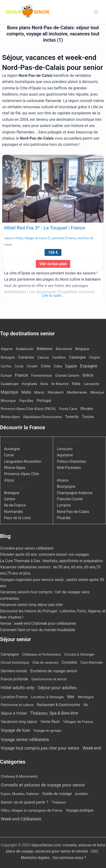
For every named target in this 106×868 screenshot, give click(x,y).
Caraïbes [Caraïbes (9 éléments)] (59, 358)
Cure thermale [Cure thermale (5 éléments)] (92, 663)
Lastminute (57, 238)
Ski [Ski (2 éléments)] (86, 705)
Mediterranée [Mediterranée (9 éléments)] (77, 393)
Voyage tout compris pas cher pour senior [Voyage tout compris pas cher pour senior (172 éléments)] (40, 748)
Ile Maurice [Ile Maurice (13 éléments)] (60, 384)
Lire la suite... (53, 295)
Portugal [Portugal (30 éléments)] (44, 401)
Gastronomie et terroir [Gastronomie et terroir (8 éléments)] (49, 679)
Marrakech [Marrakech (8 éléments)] (56, 392)
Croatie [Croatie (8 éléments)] (32, 366)
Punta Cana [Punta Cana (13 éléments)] (68, 409)
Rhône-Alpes (15, 468)
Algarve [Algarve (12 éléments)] (7, 349)
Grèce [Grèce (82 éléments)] (88, 375)
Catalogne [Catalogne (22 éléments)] (77, 357)
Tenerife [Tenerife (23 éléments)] (72, 417)
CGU (95, 851)
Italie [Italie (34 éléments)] (76, 384)
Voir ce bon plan (53, 264)
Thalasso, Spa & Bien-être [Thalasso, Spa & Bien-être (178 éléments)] (54, 713)
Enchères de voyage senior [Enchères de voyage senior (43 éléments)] (54, 671)
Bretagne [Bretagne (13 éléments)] (8, 357)
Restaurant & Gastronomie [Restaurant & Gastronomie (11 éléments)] (59, 705)
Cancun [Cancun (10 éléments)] (43, 358)
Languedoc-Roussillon (23, 461)
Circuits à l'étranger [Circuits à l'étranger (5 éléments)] (79, 654)
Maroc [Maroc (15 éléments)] (39, 392)
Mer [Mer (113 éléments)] (71, 697)
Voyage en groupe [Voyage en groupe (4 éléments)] (47, 731)
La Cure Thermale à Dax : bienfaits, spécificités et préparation (51, 561)
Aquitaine (65, 455)
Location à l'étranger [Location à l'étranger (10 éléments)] (47, 697)
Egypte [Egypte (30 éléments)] (71, 366)
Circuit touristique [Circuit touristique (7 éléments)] (15, 663)
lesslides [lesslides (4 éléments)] (82, 794)
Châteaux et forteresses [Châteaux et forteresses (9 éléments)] (41, 654)
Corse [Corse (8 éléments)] (19, 366)
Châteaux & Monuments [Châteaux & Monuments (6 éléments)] (19, 776)
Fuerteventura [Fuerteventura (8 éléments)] (42, 375)
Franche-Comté (70, 499)
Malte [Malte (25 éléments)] (26, 392)
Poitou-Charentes (71, 461)
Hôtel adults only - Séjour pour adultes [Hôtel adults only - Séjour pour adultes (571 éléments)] (39, 688)
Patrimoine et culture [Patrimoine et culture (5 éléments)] (17, 705)
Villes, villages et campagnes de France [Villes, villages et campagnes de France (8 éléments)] (32, 810)
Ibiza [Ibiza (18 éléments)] (44, 384)
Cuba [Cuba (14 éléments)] (58, 366)
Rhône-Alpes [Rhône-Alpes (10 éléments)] (10, 417)
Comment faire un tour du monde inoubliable (38, 630)
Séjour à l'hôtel (14, 238)
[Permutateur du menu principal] (96, 12)
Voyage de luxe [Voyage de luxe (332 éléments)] (15, 730)
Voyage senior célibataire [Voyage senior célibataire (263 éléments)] (25, 739)
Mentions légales (35, 858)
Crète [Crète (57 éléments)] (46, 366)
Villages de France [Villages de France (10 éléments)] (78, 722)
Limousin (65, 449)
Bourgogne (66, 486)
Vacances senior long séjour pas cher (31, 605)
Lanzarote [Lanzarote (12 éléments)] (91, 384)
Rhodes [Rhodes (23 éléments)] (87, 409)
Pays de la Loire (17, 518)
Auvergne (12, 449)
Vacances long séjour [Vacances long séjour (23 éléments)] (19, 722)
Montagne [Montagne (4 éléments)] (86, 697)
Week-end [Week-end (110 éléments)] (92, 748)
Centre (10, 499)
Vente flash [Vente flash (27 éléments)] (50, 722)
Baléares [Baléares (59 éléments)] (45, 349)
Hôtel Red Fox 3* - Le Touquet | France (45, 228)
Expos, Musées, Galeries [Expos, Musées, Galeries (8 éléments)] (20, 794)
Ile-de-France (15, 505)
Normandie (13, 512)
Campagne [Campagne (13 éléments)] (10, 654)
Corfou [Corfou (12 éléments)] (6, 366)
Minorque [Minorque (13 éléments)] (8, 401)
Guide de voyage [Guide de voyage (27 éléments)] (57, 794)
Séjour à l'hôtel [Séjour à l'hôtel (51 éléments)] (14, 713)
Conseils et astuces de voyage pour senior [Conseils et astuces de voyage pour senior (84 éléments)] (43, 785)
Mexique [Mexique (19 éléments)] (97, 392)
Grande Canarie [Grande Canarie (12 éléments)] (67, 375)
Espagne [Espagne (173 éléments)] (89, 366)
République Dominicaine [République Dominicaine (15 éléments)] (42, 417)
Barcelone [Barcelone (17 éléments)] (64, 349)
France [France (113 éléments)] (21, 375)
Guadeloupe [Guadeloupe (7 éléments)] (10, 384)
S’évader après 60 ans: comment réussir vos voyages (44, 554)
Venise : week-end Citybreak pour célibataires (38, 623)
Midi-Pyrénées (69, 468)
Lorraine (64, 505)
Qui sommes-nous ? (69, 858)
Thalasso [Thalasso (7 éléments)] (59, 802)
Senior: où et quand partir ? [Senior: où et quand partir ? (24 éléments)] (25, 802)
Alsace (63, 480)
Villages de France (36, 238)
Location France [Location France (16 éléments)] (14, 697)
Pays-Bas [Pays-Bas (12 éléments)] (26, 401)
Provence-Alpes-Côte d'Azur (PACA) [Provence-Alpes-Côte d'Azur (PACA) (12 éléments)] (28, 409)
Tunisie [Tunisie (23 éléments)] (88, 417)
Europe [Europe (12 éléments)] (6, 375)
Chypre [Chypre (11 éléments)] (94, 357)
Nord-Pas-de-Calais (73, 512)
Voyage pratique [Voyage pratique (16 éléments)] (80, 810)
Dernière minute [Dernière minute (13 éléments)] (14, 671)
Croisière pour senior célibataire (27, 548)
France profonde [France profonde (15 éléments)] (14, 679)
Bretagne (12, 493)
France (72, 238)
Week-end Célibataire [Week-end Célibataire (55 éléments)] (21, 819)
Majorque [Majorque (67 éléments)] (9, 392)
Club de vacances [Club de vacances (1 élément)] (45, 663)
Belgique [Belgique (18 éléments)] (82, 349)
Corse (9, 455)
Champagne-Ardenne (75, 493)
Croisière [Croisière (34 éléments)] (69, 662)
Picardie (64, 518)
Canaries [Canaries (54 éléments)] (26, 357)
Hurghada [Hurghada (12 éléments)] (29, 384)
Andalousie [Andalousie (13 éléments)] (25, 349)
